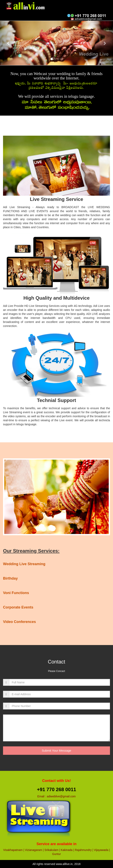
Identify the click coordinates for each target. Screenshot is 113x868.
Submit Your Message (56, 750)
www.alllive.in (64, 864)
